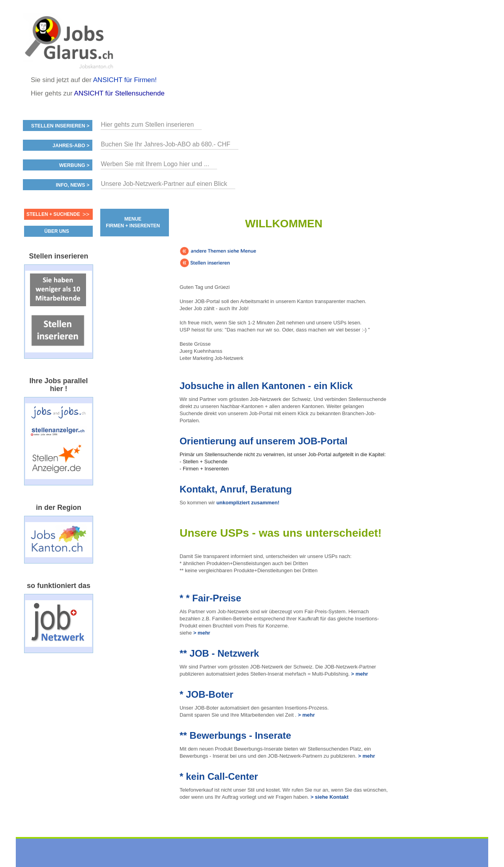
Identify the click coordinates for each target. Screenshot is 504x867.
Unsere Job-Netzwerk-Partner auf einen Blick (164, 184)
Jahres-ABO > (71, 146)
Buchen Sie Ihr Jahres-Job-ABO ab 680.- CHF (165, 144)
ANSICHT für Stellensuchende (119, 93)
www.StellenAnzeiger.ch (70, 41)
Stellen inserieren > (60, 126)
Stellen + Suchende (53, 214)
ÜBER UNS (57, 231)
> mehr (201, 633)
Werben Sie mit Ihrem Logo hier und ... (155, 164)
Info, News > (72, 185)
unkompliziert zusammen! (248, 503)
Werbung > (74, 165)
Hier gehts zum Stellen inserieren (147, 125)
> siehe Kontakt (330, 797)
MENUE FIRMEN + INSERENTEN (133, 222)
